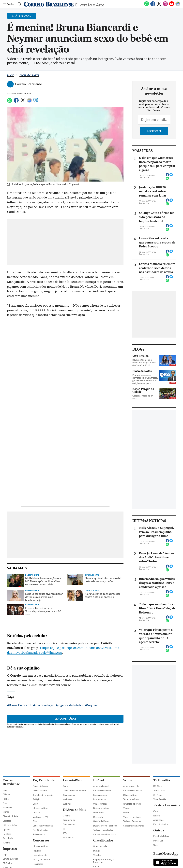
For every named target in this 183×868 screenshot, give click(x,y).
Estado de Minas (161, 836)
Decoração (98, 817)
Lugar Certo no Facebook (105, 826)
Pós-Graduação (40, 830)
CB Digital (7, 863)
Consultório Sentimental (74, 791)
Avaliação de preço (132, 804)
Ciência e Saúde (10, 825)
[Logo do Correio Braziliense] (49, 4)
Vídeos (126, 808)
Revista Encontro (167, 805)
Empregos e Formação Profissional (104, 861)
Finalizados (38, 864)
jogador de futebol (71, 705)
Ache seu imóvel (101, 786)
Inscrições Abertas (42, 859)
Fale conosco (39, 834)
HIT (65, 829)
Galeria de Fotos (101, 821)
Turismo (6, 843)
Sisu (35, 821)
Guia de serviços (101, 808)
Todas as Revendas (132, 821)
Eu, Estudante (44, 780)
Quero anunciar (100, 846)
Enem (36, 804)
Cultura (36, 812)
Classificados (103, 840)
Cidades (6, 794)
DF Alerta (158, 786)
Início (11, 75)
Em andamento (40, 855)
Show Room (99, 812)
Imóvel (99, 780)
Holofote (7, 834)
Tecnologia (8, 838)
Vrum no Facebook (132, 817)
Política (6, 799)
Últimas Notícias (41, 808)
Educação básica (41, 786)
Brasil (5, 803)
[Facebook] (153, 6)
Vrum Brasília (160, 799)
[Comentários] (36, 102)
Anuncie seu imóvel (102, 791)
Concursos (41, 840)
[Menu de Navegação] (9, 4)
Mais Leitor (68, 838)
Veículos (97, 855)
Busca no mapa (100, 795)
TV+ (65, 833)
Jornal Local (159, 791)
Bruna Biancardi (20, 705)
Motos (126, 812)
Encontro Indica (161, 824)
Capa (5, 790)
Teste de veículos (131, 799)
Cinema (67, 816)
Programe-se (69, 820)
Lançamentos (99, 799)
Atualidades (159, 820)
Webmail (67, 804)
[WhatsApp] (147, 6)
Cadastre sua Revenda (134, 826)
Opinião (6, 829)
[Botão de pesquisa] (19, 4)
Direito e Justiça (10, 859)
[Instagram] (165, 6)
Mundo (6, 812)
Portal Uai (158, 841)
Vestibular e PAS (41, 817)
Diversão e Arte (90, 5)
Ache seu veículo (131, 786)
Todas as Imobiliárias (103, 830)
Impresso (10, 849)
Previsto (37, 851)
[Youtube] (172, 6)
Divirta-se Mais (75, 810)
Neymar (92, 705)
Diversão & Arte (10, 816)
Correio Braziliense (11, 782)
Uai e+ (156, 845)
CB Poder (158, 795)
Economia (7, 808)
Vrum (127, 780)
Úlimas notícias (100, 804)
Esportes (7, 821)
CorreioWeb (72, 780)
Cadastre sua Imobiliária (105, 834)
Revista (157, 816)
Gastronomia (69, 795)
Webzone (67, 799)
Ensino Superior (40, 791)
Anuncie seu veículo (132, 791)
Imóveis (97, 851)
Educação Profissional (43, 826)
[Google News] (178, 6)
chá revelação (45, 705)
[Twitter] (159, 6)
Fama (66, 786)
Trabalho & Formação (43, 795)
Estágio (36, 799)
